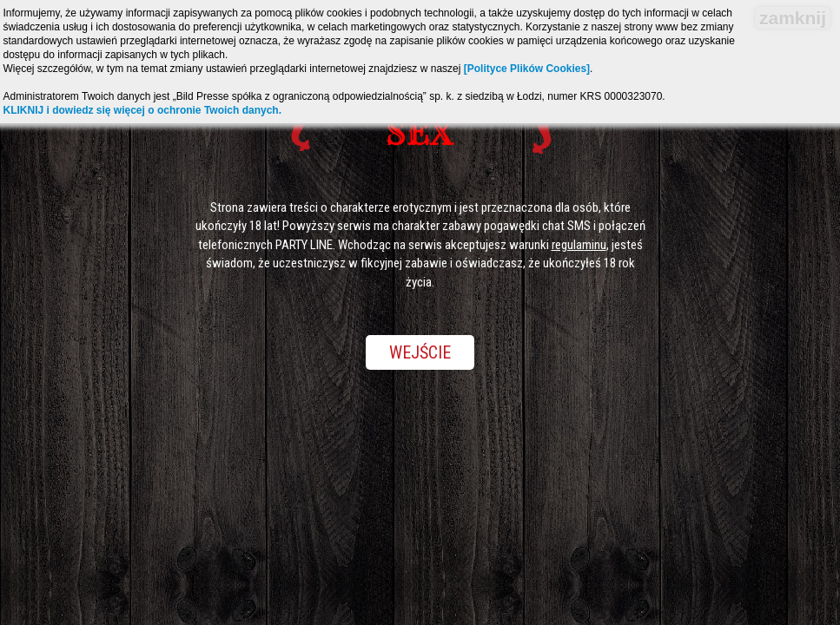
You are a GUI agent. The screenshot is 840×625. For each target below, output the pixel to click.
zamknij (793, 18)
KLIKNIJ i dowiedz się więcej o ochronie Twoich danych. (143, 110)
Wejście (420, 352)
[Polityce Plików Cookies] (527, 69)
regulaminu (579, 245)
